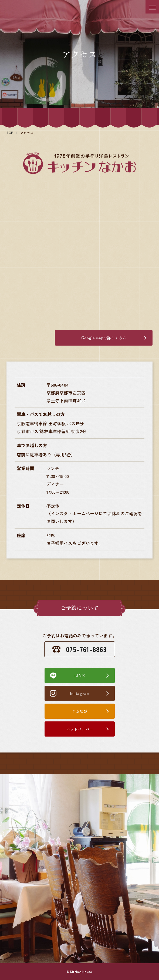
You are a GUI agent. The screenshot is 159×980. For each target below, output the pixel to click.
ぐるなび (79, 711)
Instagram (79, 693)
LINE (79, 675)
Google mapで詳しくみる (114, 338)
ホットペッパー (79, 729)
